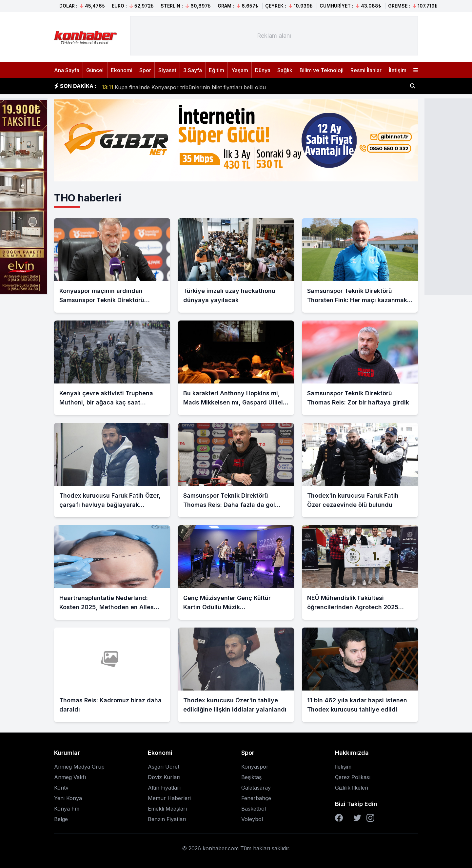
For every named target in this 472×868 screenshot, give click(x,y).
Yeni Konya (68, 798)
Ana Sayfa (67, 70)
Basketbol (254, 809)
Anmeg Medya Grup (79, 767)
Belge (61, 819)
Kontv (61, 788)
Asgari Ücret (164, 767)
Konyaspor (255, 767)
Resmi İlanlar (366, 70)
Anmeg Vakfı (70, 777)
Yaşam (240, 70)
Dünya (263, 70)
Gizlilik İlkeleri (352, 788)
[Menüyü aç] (416, 70)
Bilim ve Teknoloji (322, 70)
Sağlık (285, 70)
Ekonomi (122, 70)
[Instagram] (370, 818)
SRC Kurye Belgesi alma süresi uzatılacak (160, 86)
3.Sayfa (193, 70)
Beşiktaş (251, 777)
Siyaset (167, 70)
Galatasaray (256, 788)
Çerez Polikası (353, 777)
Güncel (95, 70)
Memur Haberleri (169, 798)
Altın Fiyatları (164, 788)
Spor (145, 70)
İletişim (398, 70)
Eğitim (216, 70)
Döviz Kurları (164, 777)
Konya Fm (67, 809)
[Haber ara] (413, 86)
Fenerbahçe (256, 798)
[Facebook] (339, 818)
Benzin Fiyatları (167, 819)
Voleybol (252, 819)
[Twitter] (357, 818)
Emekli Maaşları (167, 809)
